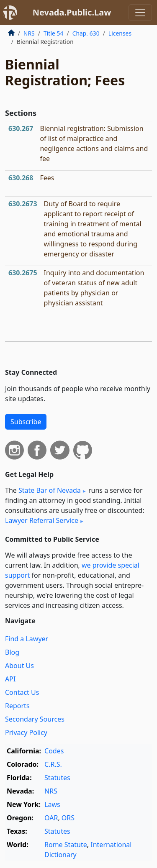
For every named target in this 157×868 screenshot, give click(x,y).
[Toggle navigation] (140, 13)
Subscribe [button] (26, 422)
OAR (51, 818)
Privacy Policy (26, 732)
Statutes (57, 778)
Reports (17, 706)
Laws (52, 804)
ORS (68, 818)
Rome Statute (66, 845)
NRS (29, 33)
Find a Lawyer (27, 639)
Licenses (120, 33)
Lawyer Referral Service (42, 520)
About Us (19, 666)
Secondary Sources (35, 719)
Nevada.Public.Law (72, 12)
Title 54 (54, 33)
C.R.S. (53, 764)
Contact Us (22, 692)
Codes (54, 751)
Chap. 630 (86, 33)
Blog (12, 652)
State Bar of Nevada (50, 490)
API (10, 679)
